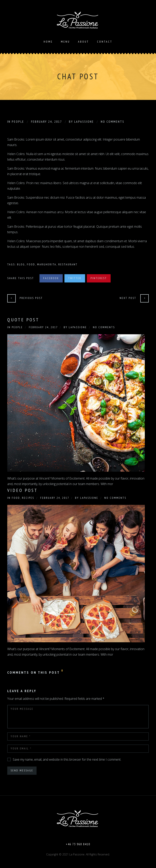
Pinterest (99, 278)
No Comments (113, 122)
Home (48, 42)
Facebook (51, 278)
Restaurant (68, 264)
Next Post (128, 298)
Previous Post (31, 298)
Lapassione (84, 122)
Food (31, 264)
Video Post (22, 490)
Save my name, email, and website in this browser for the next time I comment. (67, 759)
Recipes (28, 498)
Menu (65, 42)
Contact (105, 42)
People (18, 122)
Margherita (47, 264)
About (84, 42)
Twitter (75, 278)
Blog (21, 264)
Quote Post (23, 320)
